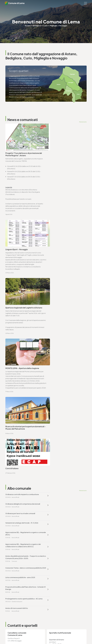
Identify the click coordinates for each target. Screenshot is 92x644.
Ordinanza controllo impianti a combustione (22, 332)
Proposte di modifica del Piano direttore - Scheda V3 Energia (63, 375)
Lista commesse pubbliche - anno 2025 (20, 374)
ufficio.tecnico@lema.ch (16, 471)
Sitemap (47, 638)
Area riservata (60, 638)
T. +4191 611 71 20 (53, 595)
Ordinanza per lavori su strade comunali (20, 341)
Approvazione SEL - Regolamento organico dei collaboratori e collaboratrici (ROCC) (65, 352)
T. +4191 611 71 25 (13, 469)
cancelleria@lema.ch (15, 427)
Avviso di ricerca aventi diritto (59, 386)
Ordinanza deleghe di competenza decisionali (65, 332)
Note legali (41, 638)
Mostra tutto (83, 122)
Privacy (34, 638)
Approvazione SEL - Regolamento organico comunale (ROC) (22, 352)
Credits (53, 638)
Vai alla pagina (14, 447)
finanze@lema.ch (53, 597)
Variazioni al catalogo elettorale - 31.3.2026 (64, 341)
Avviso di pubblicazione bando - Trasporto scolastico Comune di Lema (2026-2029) (21, 364)
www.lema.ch (12, 430)
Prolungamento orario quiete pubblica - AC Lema (22, 387)
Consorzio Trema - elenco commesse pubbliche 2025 (62, 364)
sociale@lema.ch (11, 619)
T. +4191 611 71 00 (13, 425)
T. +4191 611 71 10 (11, 616)
